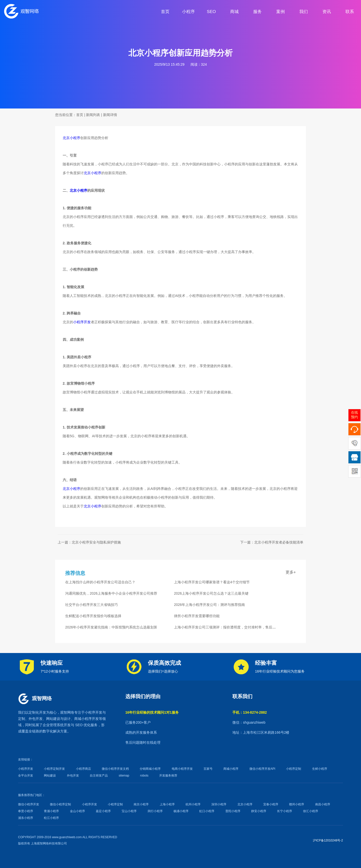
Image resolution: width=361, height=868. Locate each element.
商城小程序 (83, 719)
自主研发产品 (99, 776)
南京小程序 (141, 804)
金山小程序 (77, 811)
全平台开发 (26, 776)
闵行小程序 (155, 811)
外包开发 (73, 776)
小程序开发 (82, 322)
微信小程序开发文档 (115, 769)
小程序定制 (294, 769)
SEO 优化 (83, 725)
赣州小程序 (297, 804)
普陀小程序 (233, 811)
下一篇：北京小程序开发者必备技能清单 (272, 542)
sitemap (124, 776)
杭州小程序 (193, 804)
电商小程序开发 (182, 769)
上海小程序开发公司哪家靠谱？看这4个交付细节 (212, 582)
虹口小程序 (207, 811)
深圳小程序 (219, 804)
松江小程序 (51, 818)
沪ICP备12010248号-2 (328, 840)
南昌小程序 (323, 804)
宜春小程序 (271, 804)
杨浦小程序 (181, 811)
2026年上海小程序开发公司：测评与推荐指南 (209, 605)
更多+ (291, 572)
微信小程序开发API (262, 769)
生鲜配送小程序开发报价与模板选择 (93, 616)
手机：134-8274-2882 (250, 712)
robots (144, 776)
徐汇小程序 (311, 811)
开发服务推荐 (168, 776)
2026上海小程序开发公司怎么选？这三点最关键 (211, 593)
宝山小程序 (129, 811)
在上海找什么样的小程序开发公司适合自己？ (100, 582)
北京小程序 (71, 138)
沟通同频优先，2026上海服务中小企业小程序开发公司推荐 (111, 593)
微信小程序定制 (60, 804)
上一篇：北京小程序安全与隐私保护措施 (89, 542)
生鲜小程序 (320, 769)
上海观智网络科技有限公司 (49, 843)
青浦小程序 (51, 811)
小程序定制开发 (54, 769)
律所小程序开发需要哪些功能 (197, 616)
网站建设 (53, 719)
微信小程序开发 (29, 804)
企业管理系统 (53, 725)
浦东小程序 (26, 818)
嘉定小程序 (103, 811)
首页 (80, 115)
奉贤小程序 (26, 811)
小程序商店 (83, 769)
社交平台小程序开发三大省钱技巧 (92, 605)
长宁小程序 (285, 811)
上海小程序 (167, 804)
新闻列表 (93, 115)
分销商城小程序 (150, 769)
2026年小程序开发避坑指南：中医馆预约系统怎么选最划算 (111, 627)
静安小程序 (259, 811)
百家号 (208, 769)
